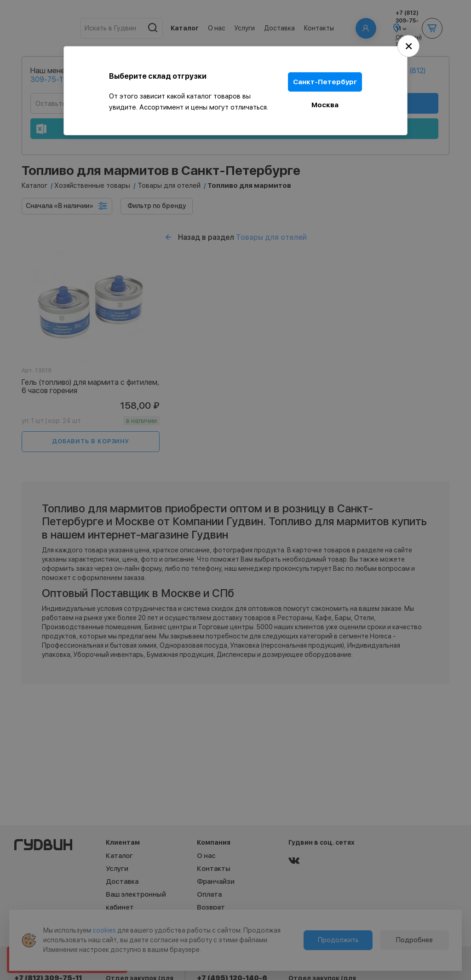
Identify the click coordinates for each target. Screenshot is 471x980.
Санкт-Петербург (325, 82)
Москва (325, 105)
